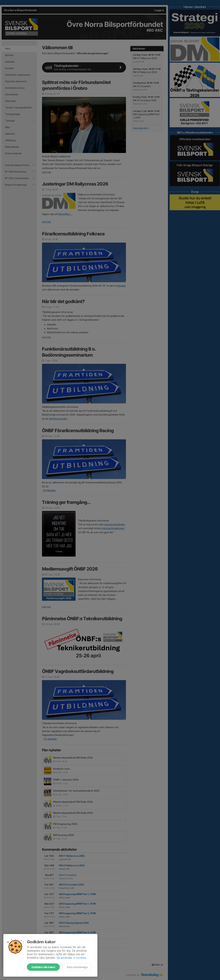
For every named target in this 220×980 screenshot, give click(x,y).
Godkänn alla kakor (43, 967)
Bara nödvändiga (77, 967)
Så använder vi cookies (71, 958)
